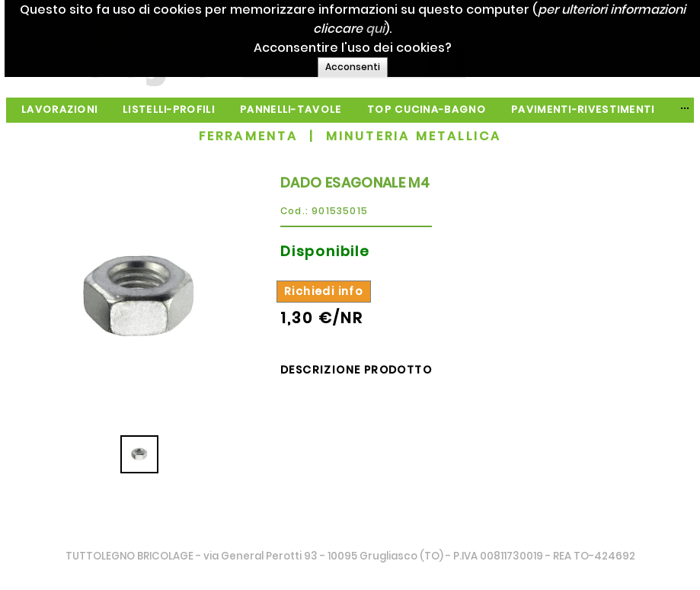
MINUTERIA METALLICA (414, 136)
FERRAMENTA (249, 136)
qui (435, 29)
